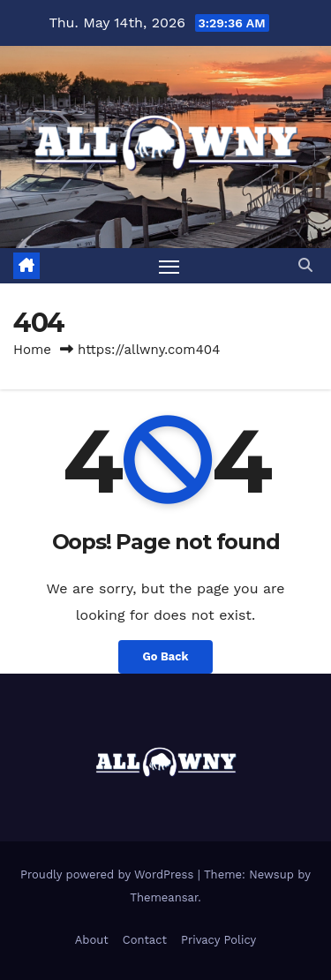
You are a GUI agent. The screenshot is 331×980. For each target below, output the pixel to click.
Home (32, 350)
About (92, 940)
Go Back (166, 656)
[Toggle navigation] (169, 266)
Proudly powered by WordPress (109, 874)
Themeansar (164, 897)
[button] (305, 265)
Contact (145, 940)
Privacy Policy (218, 940)
